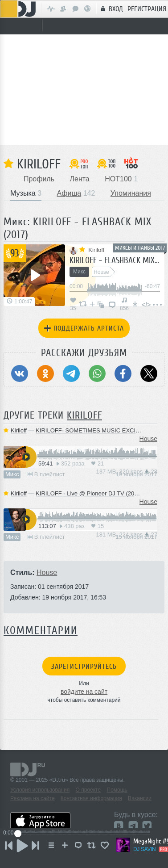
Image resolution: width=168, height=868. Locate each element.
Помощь (117, 790)
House (148, 439)
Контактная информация (91, 798)
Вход (111, 8)
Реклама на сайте (33, 798)
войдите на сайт (84, 692)
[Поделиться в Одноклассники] (45, 373)
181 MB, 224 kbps (127, 535)
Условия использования (40, 790)
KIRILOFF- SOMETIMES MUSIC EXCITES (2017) (100, 430)
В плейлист (46, 474)
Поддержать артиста (84, 328)
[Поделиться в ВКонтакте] (20, 373)
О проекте (88, 790)
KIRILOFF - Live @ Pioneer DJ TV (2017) (89, 493)
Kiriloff (39, 164)
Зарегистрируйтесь (84, 667)
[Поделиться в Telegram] (71, 373)
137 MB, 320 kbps (127, 472)
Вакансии (140, 798)
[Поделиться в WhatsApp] (97, 373)
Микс (12, 474)
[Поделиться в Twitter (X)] (149, 373)
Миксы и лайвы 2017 (140, 248)
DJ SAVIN (144, 849)
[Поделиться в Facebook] (123, 373)
